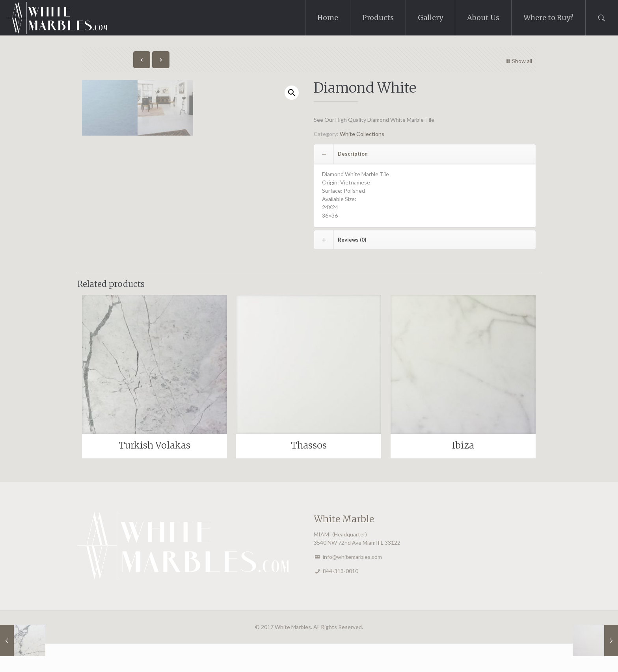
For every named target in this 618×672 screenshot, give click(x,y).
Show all (518, 61)
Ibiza (463, 474)
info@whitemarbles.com (352, 585)
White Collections (362, 134)
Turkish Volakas (154, 474)
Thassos (309, 474)
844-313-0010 (341, 599)
